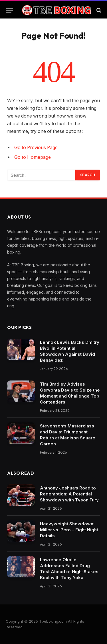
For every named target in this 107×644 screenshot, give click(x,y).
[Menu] (9, 10)
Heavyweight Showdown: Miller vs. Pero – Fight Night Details (69, 530)
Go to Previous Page (36, 148)
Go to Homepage (33, 157)
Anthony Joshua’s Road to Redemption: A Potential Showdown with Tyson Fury (69, 494)
